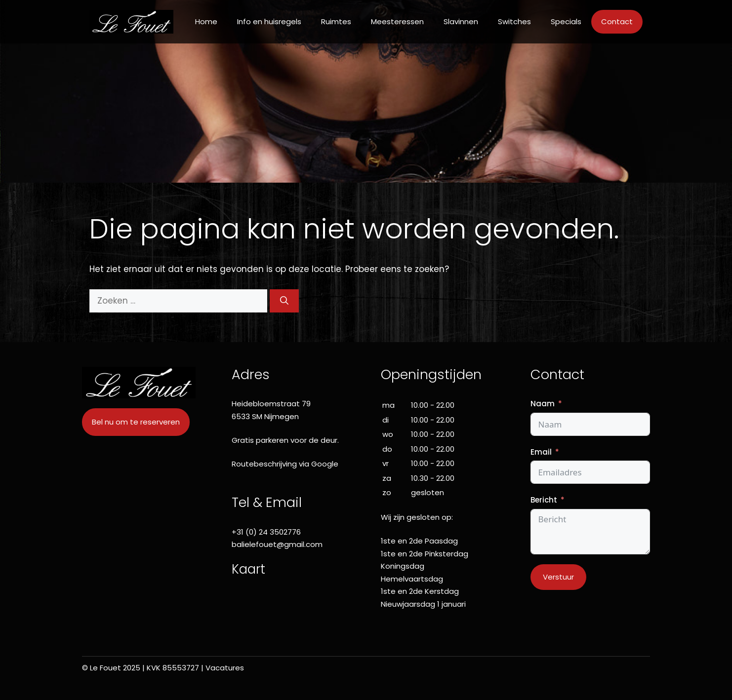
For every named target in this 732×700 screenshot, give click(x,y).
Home (206, 21)
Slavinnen (461, 21)
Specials (566, 21)
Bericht (544, 500)
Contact (617, 21)
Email (541, 452)
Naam (543, 404)
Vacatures (225, 668)
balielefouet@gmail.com (277, 544)
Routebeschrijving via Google (285, 464)
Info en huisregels (269, 21)
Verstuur (558, 577)
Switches (514, 21)
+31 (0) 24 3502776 (266, 532)
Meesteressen (397, 21)
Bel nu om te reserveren (136, 422)
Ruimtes (336, 21)
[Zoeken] (284, 301)
